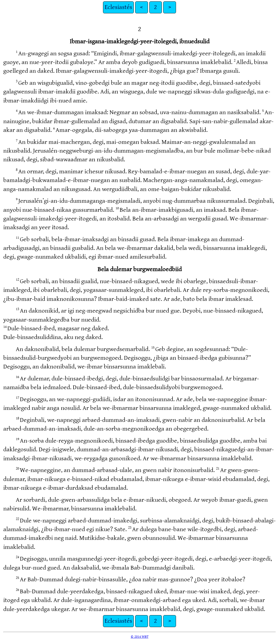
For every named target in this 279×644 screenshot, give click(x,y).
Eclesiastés (118, 7)
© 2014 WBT (140, 637)
